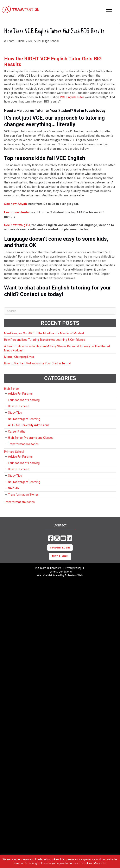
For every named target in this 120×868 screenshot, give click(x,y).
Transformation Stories (23, 444)
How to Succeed (19, 406)
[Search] (60, 311)
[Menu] (109, 10)
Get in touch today (90, 110)
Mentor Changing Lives (19, 357)
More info (100, 863)
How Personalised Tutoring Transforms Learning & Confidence (45, 340)
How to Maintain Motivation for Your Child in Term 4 (37, 363)
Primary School (14, 452)
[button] (51, 538)
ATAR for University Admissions (29, 425)
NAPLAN (14, 488)
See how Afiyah (15, 204)
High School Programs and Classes (31, 438)
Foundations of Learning (24, 400)
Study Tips (15, 413)
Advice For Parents (20, 394)
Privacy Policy (73, 568)
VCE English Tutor (72, 97)
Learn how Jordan (17, 212)
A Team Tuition (14, 41)
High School (51, 41)
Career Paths (17, 432)
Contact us (33, 294)
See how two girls (17, 225)
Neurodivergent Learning (24, 419)
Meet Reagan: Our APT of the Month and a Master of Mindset (44, 333)
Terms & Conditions (60, 572)
